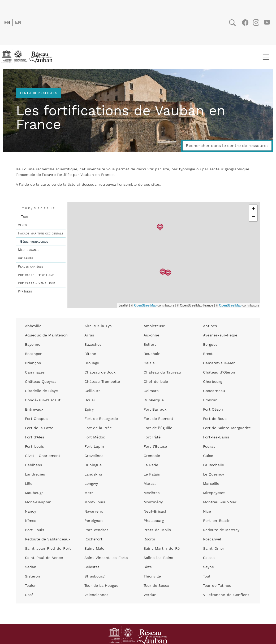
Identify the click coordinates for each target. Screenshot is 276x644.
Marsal (150, 484)
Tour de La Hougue (101, 586)
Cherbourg (213, 382)
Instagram (256, 23)
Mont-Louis (95, 502)
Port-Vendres (96, 530)
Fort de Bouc (215, 419)
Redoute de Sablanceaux (48, 539)
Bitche (90, 354)
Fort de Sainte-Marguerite (227, 428)
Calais (149, 363)
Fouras (209, 447)
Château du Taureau (162, 372)
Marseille (211, 484)
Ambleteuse (154, 326)
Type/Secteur (37, 208)
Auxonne (151, 335)
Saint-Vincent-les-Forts (106, 558)
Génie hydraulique (34, 242)
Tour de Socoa (156, 586)
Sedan (31, 567)
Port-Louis (34, 530)
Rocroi (149, 539)
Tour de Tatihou (217, 586)
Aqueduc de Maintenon (46, 335)
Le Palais (152, 474)
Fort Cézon (213, 410)
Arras (89, 335)
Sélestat (92, 567)
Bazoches (93, 345)
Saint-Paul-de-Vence (44, 558)
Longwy (91, 484)
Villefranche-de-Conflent (226, 595)
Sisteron (33, 576)
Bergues (210, 345)
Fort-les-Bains (216, 437)
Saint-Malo (94, 549)
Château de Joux (100, 372)
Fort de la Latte (39, 428)
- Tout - (25, 217)
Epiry (89, 410)
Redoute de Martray (221, 530)
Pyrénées (25, 291)
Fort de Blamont (158, 419)
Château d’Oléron (219, 372)
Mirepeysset (214, 493)
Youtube (267, 23)
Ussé (29, 595)
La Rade (151, 465)
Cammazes (35, 372)
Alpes (22, 225)
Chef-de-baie (156, 382)
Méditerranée (28, 250)
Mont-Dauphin (38, 502)
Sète (148, 567)
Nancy (31, 512)
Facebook (245, 23)
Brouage (92, 363)
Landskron (94, 474)
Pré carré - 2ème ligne (36, 283)
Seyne (208, 567)
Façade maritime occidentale (40, 233)
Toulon (31, 586)
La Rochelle (214, 465)
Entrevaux (34, 410)
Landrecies (35, 474)
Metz (89, 493)
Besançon (34, 354)
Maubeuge (34, 493)
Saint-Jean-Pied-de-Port (48, 549)
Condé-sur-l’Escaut (43, 400)
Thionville (152, 576)
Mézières (152, 493)
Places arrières (30, 267)
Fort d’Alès (34, 437)
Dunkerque (154, 400)
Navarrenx (94, 512)
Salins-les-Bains (158, 558)
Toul (207, 576)
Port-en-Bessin (217, 521)
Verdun (150, 595)
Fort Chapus (36, 419)
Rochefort (93, 539)
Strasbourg (94, 576)
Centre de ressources (39, 93)
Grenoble (152, 456)
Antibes (210, 326)
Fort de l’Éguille (158, 428)
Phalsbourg (154, 521)
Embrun (210, 400)
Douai (90, 400)
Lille (29, 484)
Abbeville (33, 326)
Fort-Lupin (94, 447)
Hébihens (33, 465)
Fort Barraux (155, 410)
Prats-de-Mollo (157, 530)
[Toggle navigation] (266, 57)
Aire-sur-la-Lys (98, 326)
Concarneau (214, 391)
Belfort (150, 345)
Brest (208, 354)
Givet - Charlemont (43, 456)
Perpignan (94, 521)
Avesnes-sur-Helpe (220, 335)
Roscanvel (212, 539)
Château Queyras (41, 382)
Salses (209, 558)
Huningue (93, 465)
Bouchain (152, 354)
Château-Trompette (102, 382)
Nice (207, 512)
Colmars (151, 391)
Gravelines (94, 456)
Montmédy (153, 502)
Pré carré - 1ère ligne (36, 275)
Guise (208, 456)
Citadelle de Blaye (41, 391)
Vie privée (25, 258)
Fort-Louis (34, 447)
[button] (163, 272)
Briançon (33, 363)
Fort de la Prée (98, 428)
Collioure (92, 391)
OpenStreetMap (145, 305)
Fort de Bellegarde (101, 419)
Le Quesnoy (214, 474)
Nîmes (31, 521)
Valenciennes (96, 595)
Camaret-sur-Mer (219, 363)
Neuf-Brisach (156, 512)
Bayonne (33, 345)
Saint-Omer (214, 549)
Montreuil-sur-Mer (220, 502)
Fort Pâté (152, 437)
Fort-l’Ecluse (155, 447)
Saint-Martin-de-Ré (162, 549)
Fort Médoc (95, 437)
